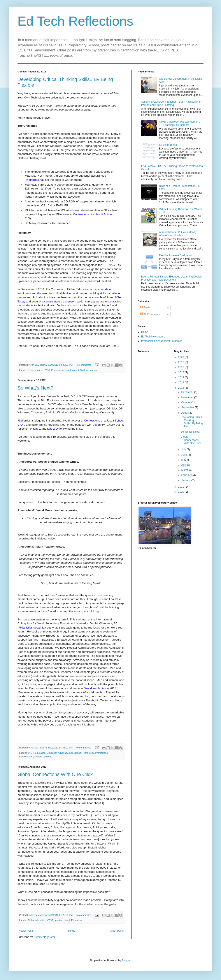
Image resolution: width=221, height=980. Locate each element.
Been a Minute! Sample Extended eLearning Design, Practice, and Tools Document (172, 278)
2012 (181, 388)
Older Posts (117, 931)
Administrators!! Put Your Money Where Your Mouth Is (178, 234)
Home (72, 931)
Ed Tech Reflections (75, 21)
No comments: (84, 365)
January (186, 480)
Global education (36, 920)
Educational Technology (82, 753)
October (186, 402)
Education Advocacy (57, 753)
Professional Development (65, 370)
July (184, 450)
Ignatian (59, 920)
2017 (181, 362)
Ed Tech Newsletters (153, 337)
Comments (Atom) (44, 937)
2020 (181, 357)
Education (40, 753)
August (186, 413)
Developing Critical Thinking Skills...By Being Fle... (192, 422)
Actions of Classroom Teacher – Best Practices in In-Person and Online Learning (172, 103)
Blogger (126, 961)
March (185, 470)
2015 (181, 372)
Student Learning (89, 370)
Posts (145, 307)
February (187, 475)
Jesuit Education (73, 920)
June (184, 455)
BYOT (47, 370)
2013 (181, 383)
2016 (181, 367)
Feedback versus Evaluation (176, 255)
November (188, 397)
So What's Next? (35, 388)
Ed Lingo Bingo (168, 145)
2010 (181, 492)
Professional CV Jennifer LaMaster (161, 341)
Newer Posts (26, 931)
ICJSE (50, 920)
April (184, 465)
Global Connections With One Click (55, 774)
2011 (181, 487)
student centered (43, 757)
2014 (181, 378)
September (188, 407)
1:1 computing (35, 370)
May (184, 460)
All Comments (150, 314)
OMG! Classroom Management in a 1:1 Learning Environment (180, 123)
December (188, 392)
